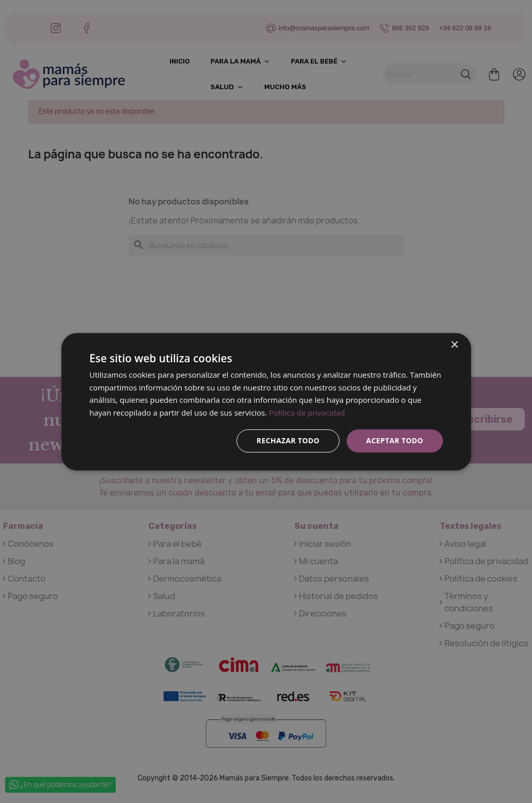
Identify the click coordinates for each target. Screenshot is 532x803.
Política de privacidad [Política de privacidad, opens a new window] (307, 413)
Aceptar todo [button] (395, 440)
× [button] (454, 345)
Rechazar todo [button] (288, 440)
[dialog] (266, 401)
